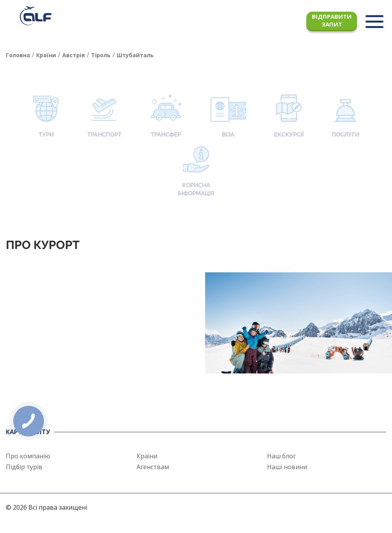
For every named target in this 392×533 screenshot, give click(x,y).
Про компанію (28, 456)
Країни (147, 456)
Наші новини (287, 467)
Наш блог (281, 456)
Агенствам (153, 467)
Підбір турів (24, 467)
